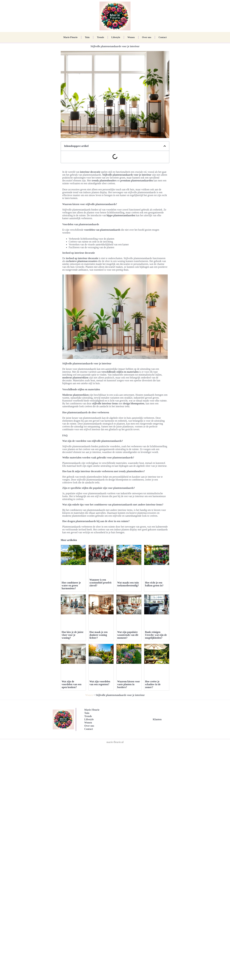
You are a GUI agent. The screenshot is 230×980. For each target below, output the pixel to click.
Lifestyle (116, 37)
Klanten (157, 719)
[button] (165, 146)
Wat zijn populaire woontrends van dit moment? (128, 635)
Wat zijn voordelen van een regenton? (100, 683)
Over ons (147, 37)
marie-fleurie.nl (115, 742)
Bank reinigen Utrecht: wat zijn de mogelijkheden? (156, 635)
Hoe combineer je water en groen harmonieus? (71, 585)
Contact (163, 37)
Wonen (131, 37)
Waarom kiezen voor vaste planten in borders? (129, 684)
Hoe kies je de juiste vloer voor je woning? (73, 635)
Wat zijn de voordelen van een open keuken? (72, 684)
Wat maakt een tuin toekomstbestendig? (128, 584)
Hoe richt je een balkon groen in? (154, 584)
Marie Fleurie (70, 37)
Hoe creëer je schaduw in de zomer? (153, 684)
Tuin (87, 37)
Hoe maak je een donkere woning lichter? (98, 635)
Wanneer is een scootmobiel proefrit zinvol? (100, 583)
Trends (100, 37)
